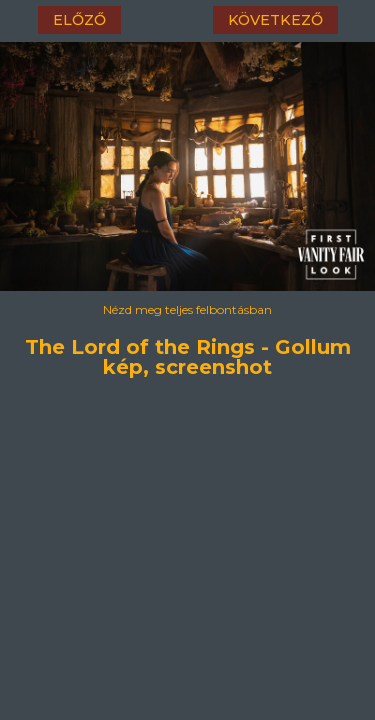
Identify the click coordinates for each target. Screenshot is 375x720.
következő (275, 20)
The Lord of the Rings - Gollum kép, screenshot (188, 344)
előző (79, 20)
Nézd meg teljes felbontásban (187, 309)
